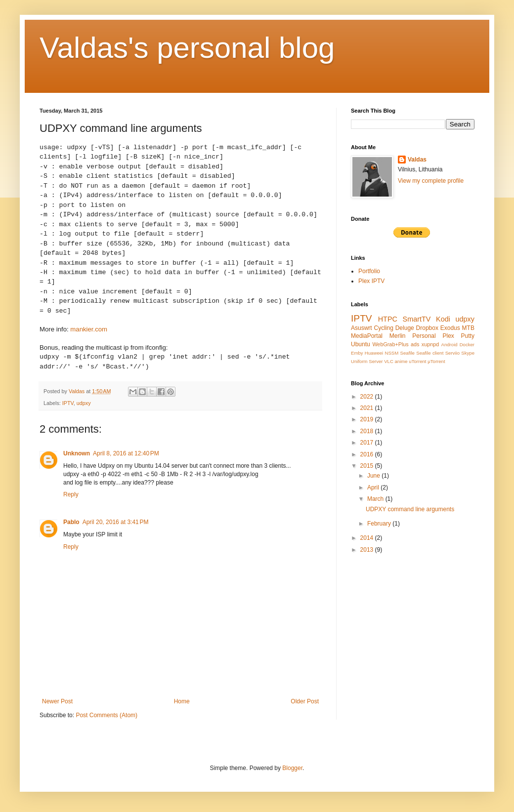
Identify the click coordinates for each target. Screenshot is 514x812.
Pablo (71, 522)
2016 (368, 454)
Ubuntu (361, 344)
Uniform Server (367, 361)
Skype (468, 353)
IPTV (68, 403)
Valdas (417, 160)
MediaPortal (367, 336)
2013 (368, 550)
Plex (448, 336)
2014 (368, 538)
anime (401, 361)
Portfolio (369, 271)
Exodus (450, 328)
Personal (424, 336)
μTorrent (436, 361)
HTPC (388, 319)
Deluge (405, 328)
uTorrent (417, 361)
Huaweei (374, 353)
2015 (368, 466)
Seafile (407, 353)
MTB (468, 328)
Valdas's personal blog (187, 48)
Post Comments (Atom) (107, 715)
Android (450, 345)
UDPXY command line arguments (410, 509)
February (380, 524)
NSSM (392, 353)
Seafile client (430, 353)
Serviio (452, 353)
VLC (389, 361)
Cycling (384, 328)
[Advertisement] (395, 607)
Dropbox (427, 328)
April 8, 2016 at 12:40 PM (126, 453)
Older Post (305, 701)
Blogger (292, 768)
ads (415, 344)
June (374, 476)
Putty (468, 336)
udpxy (84, 403)
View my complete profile (431, 181)
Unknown (77, 453)
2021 (368, 408)
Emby (357, 353)
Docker (467, 345)
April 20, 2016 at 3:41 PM (116, 522)
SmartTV (417, 319)
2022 (368, 397)
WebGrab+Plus (390, 344)
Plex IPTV (371, 281)
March (376, 499)
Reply (71, 494)
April (374, 487)
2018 (368, 431)
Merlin (398, 336)
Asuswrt (362, 328)
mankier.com (89, 329)
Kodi (443, 319)
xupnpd (430, 344)
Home (182, 701)
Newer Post (57, 701)
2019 (368, 419)
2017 (368, 443)
